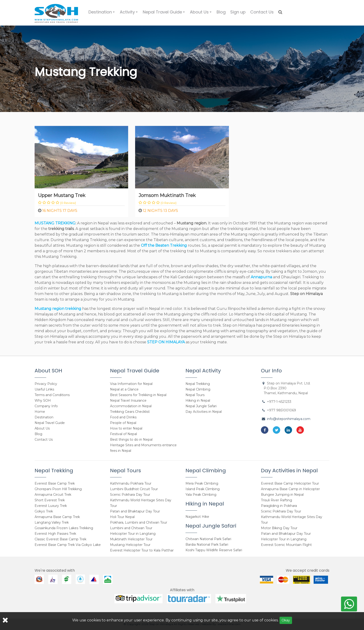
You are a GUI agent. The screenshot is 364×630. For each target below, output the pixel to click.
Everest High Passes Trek (55, 534)
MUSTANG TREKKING (55, 223)
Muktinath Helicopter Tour (131, 539)
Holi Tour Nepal (122, 517)
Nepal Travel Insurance (128, 400)
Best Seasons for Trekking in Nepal (138, 395)
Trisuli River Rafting (276, 500)
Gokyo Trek (44, 511)
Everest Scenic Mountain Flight (286, 545)
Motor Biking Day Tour (279, 528)
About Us (201, 14)
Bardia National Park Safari (207, 545)
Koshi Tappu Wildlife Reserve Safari (214, 550)
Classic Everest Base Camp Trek (60, 539)
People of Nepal (123, 423)
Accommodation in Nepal (131, 406)
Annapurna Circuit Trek (53, 495)
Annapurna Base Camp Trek (57, 517)
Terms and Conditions (52, 395)
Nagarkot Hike (197, 517)
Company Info (46, 406)
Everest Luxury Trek (51, 506)
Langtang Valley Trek (52, 522)
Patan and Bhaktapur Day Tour (135, 511)
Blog (221, 12)
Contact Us (262, 12)
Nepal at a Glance (124, 389)
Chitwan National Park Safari (208, 539)
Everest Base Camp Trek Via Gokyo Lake (68, 545)
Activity (129, 14)
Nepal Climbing (198, 389)
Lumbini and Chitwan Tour (131, 528)
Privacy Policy (46, 384)
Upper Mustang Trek (62, 195)
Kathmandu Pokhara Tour (131, 483)
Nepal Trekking (198, 384)
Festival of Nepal (123, 434)
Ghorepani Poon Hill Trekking (58, 489)
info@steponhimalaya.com (289, 419)
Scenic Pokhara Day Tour (130, 495)
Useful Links (44, 389)
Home (40, 412)
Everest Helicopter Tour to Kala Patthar (142, 550)
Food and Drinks (123, 417)
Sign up (238, 12)
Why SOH (43, 400)
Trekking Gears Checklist (130, 412)
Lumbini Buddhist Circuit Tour (134, 489)
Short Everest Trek (50, 500)
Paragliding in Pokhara (279, 506)
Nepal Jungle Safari (201, 406)
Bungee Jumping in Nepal (282, 495)
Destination (102, 14)
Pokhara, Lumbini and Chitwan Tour (139, 522)
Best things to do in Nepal (131, 440)
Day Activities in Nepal (204, 412)
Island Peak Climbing (203, 489)
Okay (286, 620)
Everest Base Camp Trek (55, 483)
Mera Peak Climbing (202, 483)
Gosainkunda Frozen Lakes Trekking (64, 528)
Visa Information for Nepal (131, 384)
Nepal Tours (195, 395)
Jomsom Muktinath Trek (167, 195)
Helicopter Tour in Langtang (133, 534)
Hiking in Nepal (198, 400)
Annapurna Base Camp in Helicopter (290, 489)
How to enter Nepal (126, 428)
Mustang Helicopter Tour (130, 545)
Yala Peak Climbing (201, 495)
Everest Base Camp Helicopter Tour (290, 483)
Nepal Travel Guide (164, 14)
